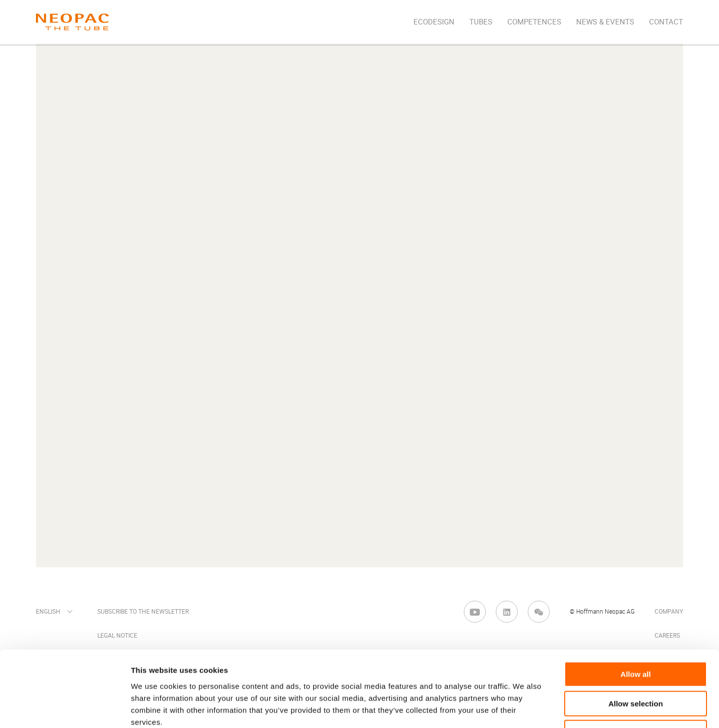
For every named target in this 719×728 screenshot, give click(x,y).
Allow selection (635, 635)
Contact (666, 22)
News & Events (605, 22)
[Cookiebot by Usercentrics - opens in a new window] (65, 709)
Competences (534, 22)
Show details (524, 708)
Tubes (481, 22)
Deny (636, 664)
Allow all (636, 606)
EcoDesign (434, 22)
